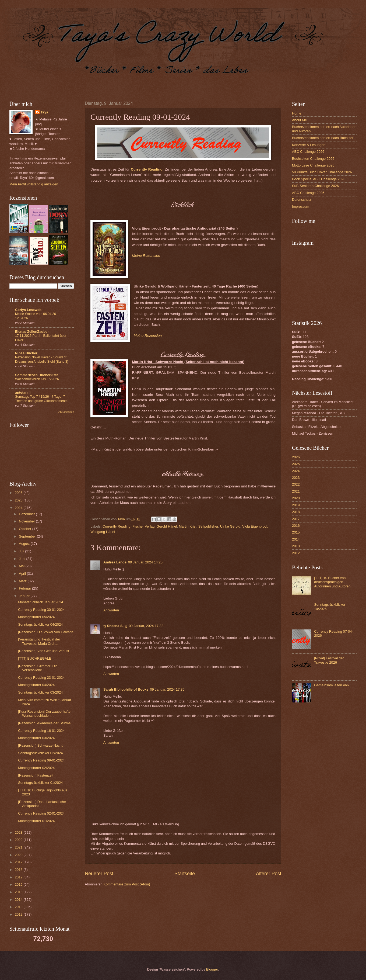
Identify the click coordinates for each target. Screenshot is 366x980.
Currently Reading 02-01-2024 (41, 813)
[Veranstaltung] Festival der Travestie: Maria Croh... (39, 641)
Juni (22, 559)
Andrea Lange (115, 562)
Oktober (25, 529)
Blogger (212, 969)
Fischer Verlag (143, 526)
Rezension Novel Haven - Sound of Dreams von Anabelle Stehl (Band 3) (42, 359)
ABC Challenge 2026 (308, 152)
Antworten (111, 610)
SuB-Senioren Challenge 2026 (315, 186)
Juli (22, 551)
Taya (44, 112)
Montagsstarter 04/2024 (36, 685)
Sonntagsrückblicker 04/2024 (40, 624)
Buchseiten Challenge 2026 (313, 159)
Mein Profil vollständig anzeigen (34, 184)
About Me (299, 120)
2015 (19, 892)
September (28, 536)
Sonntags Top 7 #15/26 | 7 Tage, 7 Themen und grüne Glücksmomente (41, 399)
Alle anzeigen (66, 412)
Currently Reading (147, 169)
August (25, 544)
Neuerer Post (99, 874)
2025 (19, 500)
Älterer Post (269, 874)
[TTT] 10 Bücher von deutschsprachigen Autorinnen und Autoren (332, 582)
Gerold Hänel (167, 526)
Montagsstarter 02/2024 (36, 768)
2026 (19, 493)
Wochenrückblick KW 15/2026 (37, 379)
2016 (19, 884)
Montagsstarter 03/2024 (36, 738)
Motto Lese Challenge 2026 (313, 165)
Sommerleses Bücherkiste (37, 375)
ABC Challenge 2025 (308, 193)
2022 (19, 840)
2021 (19, 847)
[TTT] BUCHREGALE (35, 658)
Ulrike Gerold (230, 526)
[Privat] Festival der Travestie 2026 (329, 660)
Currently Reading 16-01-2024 (41, 731)
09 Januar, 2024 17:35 (167, 689)
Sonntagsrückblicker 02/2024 (40, 753)
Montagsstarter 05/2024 (36, 617)
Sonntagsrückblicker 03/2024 (40, 692)
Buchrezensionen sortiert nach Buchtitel (323, 138)
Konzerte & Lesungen (309, 145)
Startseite (185, 874)
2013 (19, 907)
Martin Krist (188, 526)
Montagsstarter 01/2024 (36, 821)
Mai (22, 566)
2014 (19, 900)
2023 (19, 832)
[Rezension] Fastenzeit (36, 775)
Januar (25, 596)
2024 (19, 508)
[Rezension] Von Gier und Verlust (44, 651)
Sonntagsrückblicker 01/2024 (40, 783)
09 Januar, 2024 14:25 (145, 562)
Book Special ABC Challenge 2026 (319, 179)
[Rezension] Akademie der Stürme (44, 723)
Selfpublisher (208, 526)
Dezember (27, 514)
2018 (19, 870)
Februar (25, 588)
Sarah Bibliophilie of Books (126, 689)
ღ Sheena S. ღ (115, 626)
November (27, 521)
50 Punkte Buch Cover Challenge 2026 (322, 172)
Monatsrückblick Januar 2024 (41, 602)
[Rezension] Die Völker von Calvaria (46, 632)
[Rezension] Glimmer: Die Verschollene (38, 668)
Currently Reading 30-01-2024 (41, 610)
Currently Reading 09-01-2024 (41, 760)
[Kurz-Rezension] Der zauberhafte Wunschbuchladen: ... (44, 714)
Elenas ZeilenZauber (32, 332)
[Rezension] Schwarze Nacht (40, 745)
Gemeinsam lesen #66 (331, 685)
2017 (19, 877)
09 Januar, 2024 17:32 (146, 626)
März (23, 581)
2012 (19, 914)
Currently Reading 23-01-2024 (41, 678)
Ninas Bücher (26, 353)
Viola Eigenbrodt (255, 526)
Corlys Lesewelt (28, 310)
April (23, 574)
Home (297, 113)
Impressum (301, 207)
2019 (19, 862)
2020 (19, 855)
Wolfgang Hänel (103, 532)
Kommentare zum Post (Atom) (127, 884)
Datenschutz (302, 200)
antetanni (23, 392)
